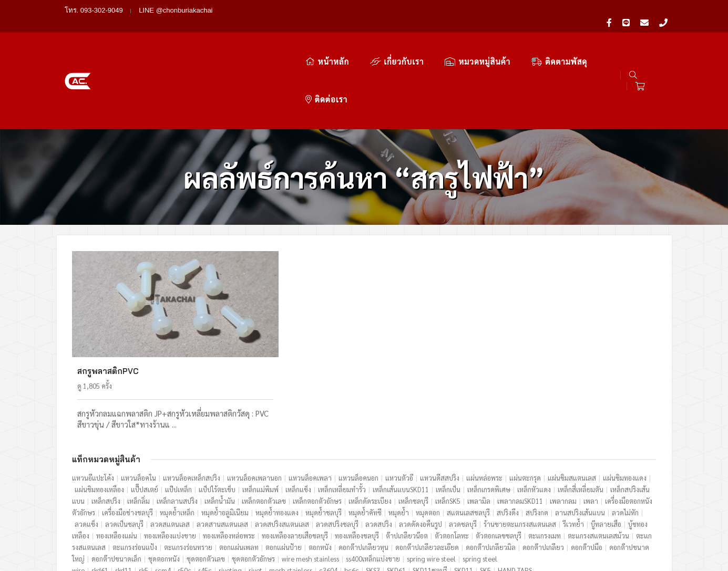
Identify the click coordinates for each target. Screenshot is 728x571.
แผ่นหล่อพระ (485, 409)
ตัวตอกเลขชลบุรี (499, 467)
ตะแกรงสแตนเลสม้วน (599, 467)
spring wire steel (432, 490)
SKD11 (464, 501)
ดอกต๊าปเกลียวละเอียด (428, 478)
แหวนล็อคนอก (359, 409)
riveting (231, 501)
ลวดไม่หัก (626, 444)
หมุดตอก (428, 444)
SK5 (486, 501)
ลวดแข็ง (87, 455)
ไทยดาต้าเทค (645, 543)
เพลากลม (564, 432)
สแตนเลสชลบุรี (469, 444)
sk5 (144, 501)
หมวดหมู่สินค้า (421, 41)
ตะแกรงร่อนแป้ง (135, 478)
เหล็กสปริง (106, 432)
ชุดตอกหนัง (165, 490)
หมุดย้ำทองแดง (278, 444)
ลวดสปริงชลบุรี (338, 455)
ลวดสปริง (379, 455)
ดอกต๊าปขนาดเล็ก (117, 490)
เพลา (591, 432)
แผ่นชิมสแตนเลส (572, 409)
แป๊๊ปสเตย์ (145, 421)
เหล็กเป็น (449, 421)
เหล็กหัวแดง (535, 421)
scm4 (163, 501)
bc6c (352, 501)
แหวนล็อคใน (139, 409)
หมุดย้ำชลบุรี (324, 444)
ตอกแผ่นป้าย (284, 478)
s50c (185, 501)
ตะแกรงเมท (545, 467)
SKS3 (373, 501)
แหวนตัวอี (400, 409)
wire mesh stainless (311, 490)
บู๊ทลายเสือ (607, 455)
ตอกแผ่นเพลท (239, 478)
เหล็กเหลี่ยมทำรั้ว (342, 421)
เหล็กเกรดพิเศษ (489, 421)
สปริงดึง (508, 444)
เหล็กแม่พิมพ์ (261, 421)
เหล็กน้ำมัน (220, 432)
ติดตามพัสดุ (503, 41)
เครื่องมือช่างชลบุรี (128, 444)
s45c (206, 501)
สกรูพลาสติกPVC (109, 302)
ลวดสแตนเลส (171, 455)
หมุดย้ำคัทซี (366, 444)
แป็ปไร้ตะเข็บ (218, 421)
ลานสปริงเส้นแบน (581, 444)
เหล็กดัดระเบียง (371, 432)
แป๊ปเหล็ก (179, 421)
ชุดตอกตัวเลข (206, 490)
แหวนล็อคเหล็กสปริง (192, 409)
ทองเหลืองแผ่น (117, 467)
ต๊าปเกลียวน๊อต (407, 467)
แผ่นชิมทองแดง (625, 409)
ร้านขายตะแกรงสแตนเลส (520, 455)
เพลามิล (479, 432)
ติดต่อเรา (572, 41)
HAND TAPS (515, 501)
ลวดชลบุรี (463, 455)
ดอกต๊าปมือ (587, 478)
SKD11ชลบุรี (430, 501)
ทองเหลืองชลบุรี (357, 467)
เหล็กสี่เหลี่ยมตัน (581, 421)
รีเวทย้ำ (574, 455)
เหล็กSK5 (448, 432)
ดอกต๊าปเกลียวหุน (364, 478)
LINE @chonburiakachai (176, 10)
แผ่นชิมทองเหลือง (100, 421)
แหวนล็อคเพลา (311, 409)
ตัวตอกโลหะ (452, 467)
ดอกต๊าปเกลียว (544, 478)
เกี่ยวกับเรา (340, 41)
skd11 (124, 501)
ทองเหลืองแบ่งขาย (171, 467)
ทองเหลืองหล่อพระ (229, 467)
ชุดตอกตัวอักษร (254, 490)
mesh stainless (291, 501)
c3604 (329, 501)
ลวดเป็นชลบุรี (125, 455)
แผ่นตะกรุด (526, 409)
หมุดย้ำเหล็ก (178, 444)
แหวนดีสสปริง (440, 409)
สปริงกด (537, 444)
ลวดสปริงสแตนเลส (283, 455)
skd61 (100, 501)
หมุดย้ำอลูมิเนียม (225, 444)
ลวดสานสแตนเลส (223, 455)
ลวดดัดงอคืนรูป (421, 455)
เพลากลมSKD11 (521, 432)
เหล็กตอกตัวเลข (264, 432)
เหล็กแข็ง (299, 421)
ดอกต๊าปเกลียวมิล (491, 478)
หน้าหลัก (270, 41)
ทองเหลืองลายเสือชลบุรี (295, 467)
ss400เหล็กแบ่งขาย (373, 490)
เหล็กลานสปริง (178, 432)
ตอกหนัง (321, 478)
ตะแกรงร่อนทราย (189, 478)
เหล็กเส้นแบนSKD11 (401, 421)
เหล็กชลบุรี (414, 432)
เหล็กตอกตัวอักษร (318, 432)
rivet (256, 501)
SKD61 (397, 501)
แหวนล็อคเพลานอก (255, 409)
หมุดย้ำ (399, 444)
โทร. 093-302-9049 (94, 10)
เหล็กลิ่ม (139, 432)
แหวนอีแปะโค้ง (94, 409)
